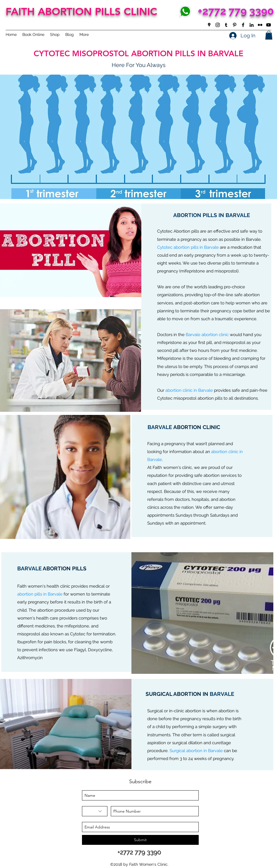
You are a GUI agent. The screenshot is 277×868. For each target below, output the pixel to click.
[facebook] (243, 25)
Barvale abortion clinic (207, 335)
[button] (269, 35)
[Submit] (140, 840)
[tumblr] (226, 25)
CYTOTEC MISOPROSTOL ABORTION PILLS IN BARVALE (138, 53)
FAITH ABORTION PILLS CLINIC (81, 11)
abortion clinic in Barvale (189, 390)
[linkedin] (252, 25)
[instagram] (218, 25)
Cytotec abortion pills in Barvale (188, 247)
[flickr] (260, 25)
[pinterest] (235, 25)
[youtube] (269, 25)
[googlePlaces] (209, 25)
